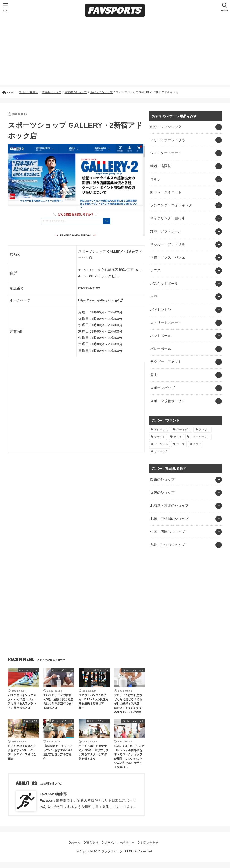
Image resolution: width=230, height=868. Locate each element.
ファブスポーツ (112, 851)
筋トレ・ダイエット (166, 192)
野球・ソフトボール (166, 231)
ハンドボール (161, 336)
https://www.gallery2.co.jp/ (99, 300)
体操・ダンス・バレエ (168, 257)
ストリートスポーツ (166, 323)
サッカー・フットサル (168, 244)
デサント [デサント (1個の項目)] (160, 437)
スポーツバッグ (162, 388)
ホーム (76, 843)
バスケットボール (164, 284)
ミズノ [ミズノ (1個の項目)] (197, 444)
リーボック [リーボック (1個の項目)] (161, 451)
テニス (155, 270)
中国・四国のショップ (168, 532)
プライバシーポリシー (119, 843)
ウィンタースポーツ (166, 153)
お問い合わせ (149, 843)
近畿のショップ (162, 493)
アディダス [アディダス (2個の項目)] (184, 430)
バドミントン (161, 310)
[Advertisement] (115, 53)
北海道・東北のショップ (169, 506)
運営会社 (92, 843)
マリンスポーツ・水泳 (168, 140)
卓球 (154, 296)
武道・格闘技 (161, 166)
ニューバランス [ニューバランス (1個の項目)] (200, 437)
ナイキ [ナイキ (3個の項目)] (178, 437)
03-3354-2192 (89, 288)
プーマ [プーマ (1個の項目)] (181, 444)
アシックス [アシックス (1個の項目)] (161, 430)
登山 (154, 375)
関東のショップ (162, 479)
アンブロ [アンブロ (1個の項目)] (204, 430)
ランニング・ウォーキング (171, 205)
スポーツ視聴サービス (168, 401)
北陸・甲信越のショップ (169, 519)
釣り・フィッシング (166, 127)
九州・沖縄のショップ (168, 545)
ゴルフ (155, 179)
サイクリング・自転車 (168, 218)
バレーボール (161, 349)
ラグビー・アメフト (166, 362)
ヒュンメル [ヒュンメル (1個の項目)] (161, 444)
